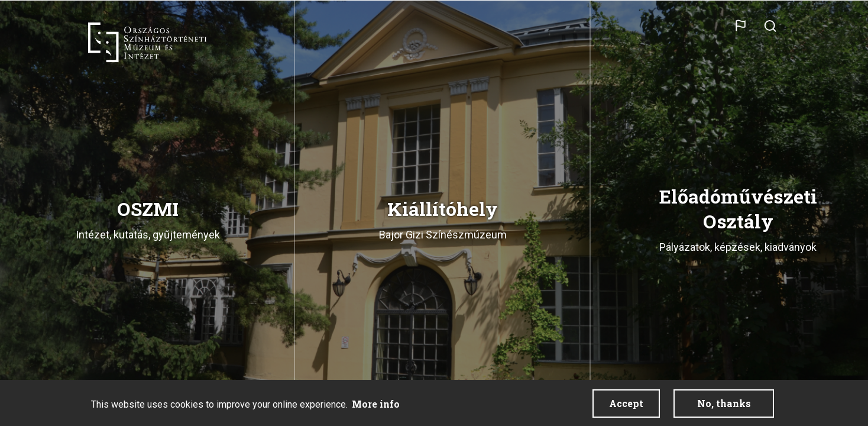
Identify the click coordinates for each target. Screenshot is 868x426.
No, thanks (724, 403)
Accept (626, 403)
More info (376, 404)
